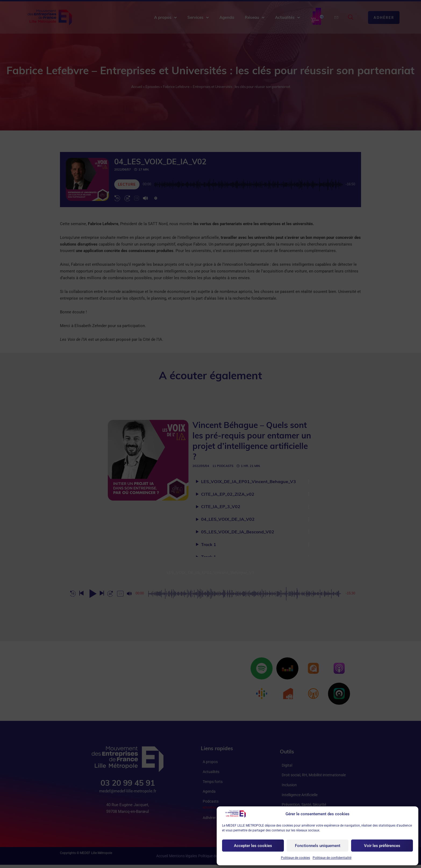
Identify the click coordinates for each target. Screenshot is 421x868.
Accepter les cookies (253, 846)
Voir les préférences (382, 846)
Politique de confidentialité (332, 858)
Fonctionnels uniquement (318, 846)
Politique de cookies (295, 858)
